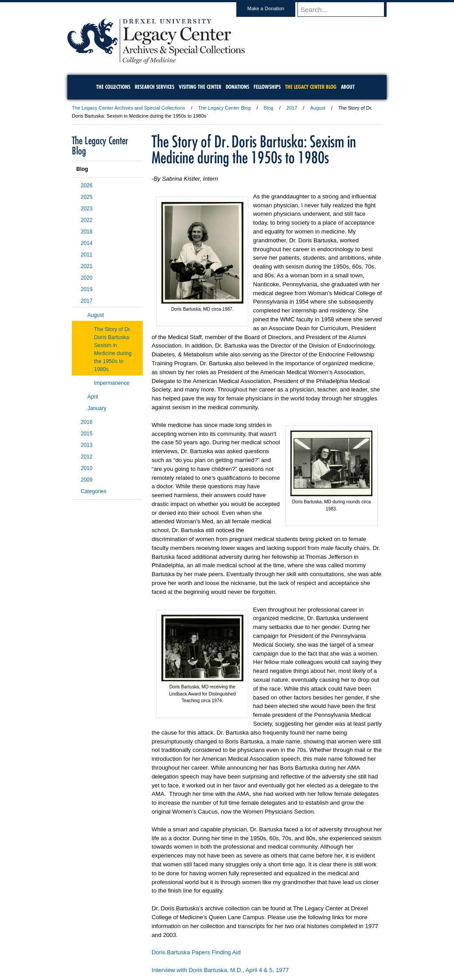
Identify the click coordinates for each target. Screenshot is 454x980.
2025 (87, 197)
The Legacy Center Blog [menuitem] (311, 87)
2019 (87, 289)
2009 (87, 480)
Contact (256, 949)
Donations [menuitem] (237, 87)
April (93, 397)
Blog (269, 108)
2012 (87, 457)
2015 (87, 434)
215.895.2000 (304, 973)
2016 (87, 422)
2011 (87, 255)
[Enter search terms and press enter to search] (346, 9)
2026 (87, 186)
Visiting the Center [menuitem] (200, 87)
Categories (94, 491)
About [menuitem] (348, 87)
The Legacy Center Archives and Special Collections (129, 108)
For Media (167, 949)
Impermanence (112, 383)
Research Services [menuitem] (155, 87)
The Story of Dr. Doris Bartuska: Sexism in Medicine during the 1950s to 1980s (113, 349)
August (317, 108)
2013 (87, 445)
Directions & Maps (290, 949)
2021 (87, 266)
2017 (292, 108)
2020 (87, 278)
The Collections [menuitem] (113, 87)
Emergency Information (219, 958)
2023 (87, 209)
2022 (87, 220)
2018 (87, 232)
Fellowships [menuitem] (267, 87)
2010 (87, 468)
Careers (193, 949)
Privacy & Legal (224, 949)
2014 (87, 243)
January (97, 408)
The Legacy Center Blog (225, 108)
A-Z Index (139, 949)
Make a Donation (274, 8)
